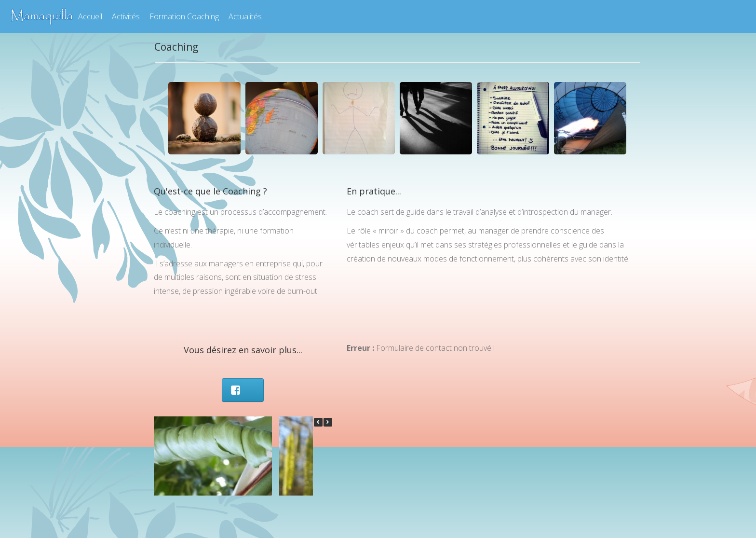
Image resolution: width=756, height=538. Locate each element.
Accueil (90, 16)
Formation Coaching (184, 16)
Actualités (245, 16)
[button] (328, 422)
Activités (126, 16)
